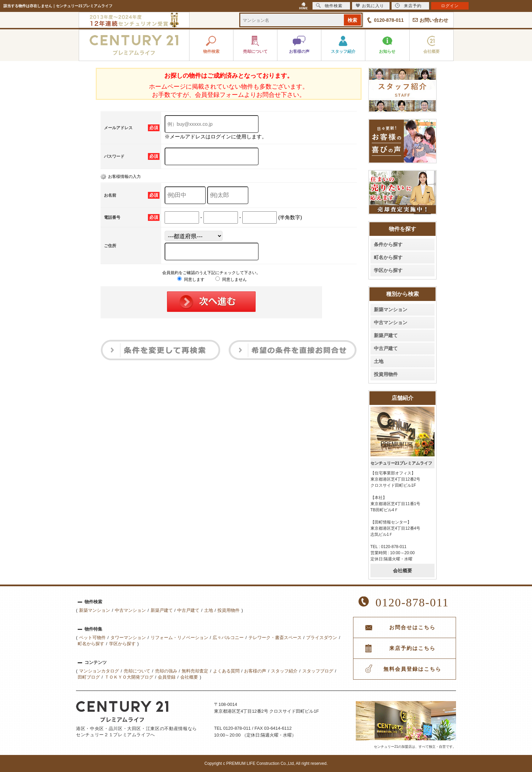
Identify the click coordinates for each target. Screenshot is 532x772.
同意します (191, 279)
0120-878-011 (389, 20)
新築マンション (391, 309)
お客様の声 (255, 671)
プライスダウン (322, 638)
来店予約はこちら (412, 648)
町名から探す (388, 257)
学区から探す (388, 270)
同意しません (231, 279)
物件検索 (329, 6)
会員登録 (167, 677)
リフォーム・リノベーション (179, 638)
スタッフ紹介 (284, 671)
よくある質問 (226, 671)
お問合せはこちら (412, 627)
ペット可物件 (92, 638)
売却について (137, 671)
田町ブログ (89, 677)
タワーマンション (128, 638)
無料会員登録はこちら (412, 669)
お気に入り (370, 6)
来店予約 (408, 6)
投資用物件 (386, 374)
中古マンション (391, 322)
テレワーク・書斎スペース (275, 638)
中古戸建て (386, 348)
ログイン (450, 6)
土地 (379, 361)
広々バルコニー (228, 638)
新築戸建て (386, 335)
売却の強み (166, 671)
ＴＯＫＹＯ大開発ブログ (129, 677)
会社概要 (402, 571)
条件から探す (388, 244)
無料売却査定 (195, 671)
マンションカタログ (99, 671)
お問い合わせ (434, 20)
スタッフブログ (318, 671)
